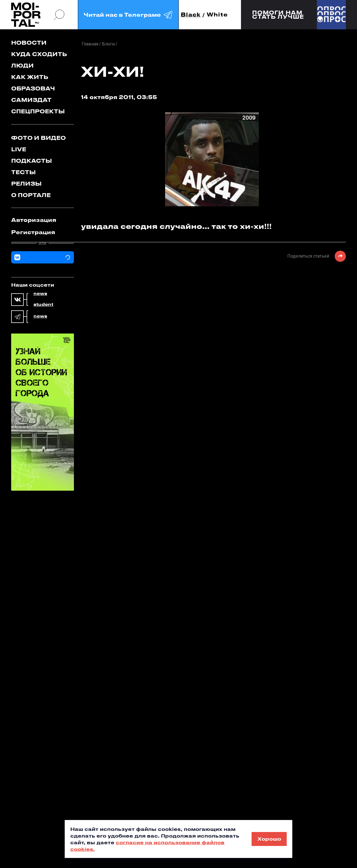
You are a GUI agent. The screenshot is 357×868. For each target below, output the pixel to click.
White (217, 15)
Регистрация (33, 232)
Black (191, 15)
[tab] (43, 220)
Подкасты (32, 161)
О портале (31, 195)
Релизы (26, 184)
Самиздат (31, 100)
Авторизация (34, 220)
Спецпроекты (38, 111)
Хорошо (269, 839)
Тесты (23, 172)
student (43, 304)
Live (19, 149)
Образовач (33, 88)
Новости (29, 43)
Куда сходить (39, 54)
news (40, 294)
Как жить (30, 77)
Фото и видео (38, 138)
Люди (22, 65)
